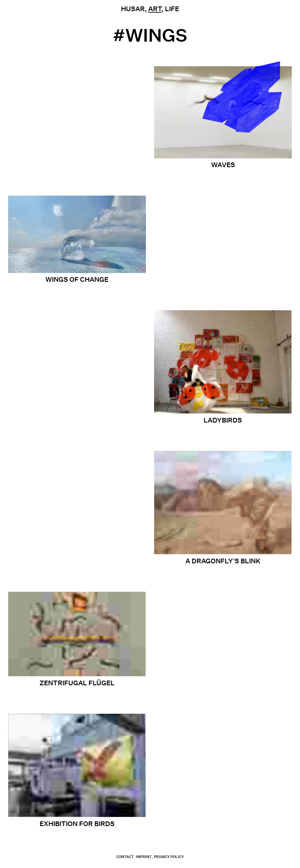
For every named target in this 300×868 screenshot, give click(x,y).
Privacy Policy (169, 857)
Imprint (144, 857)
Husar (133, 9)
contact (125, 857)
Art (155, 9)
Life (172, 9)
